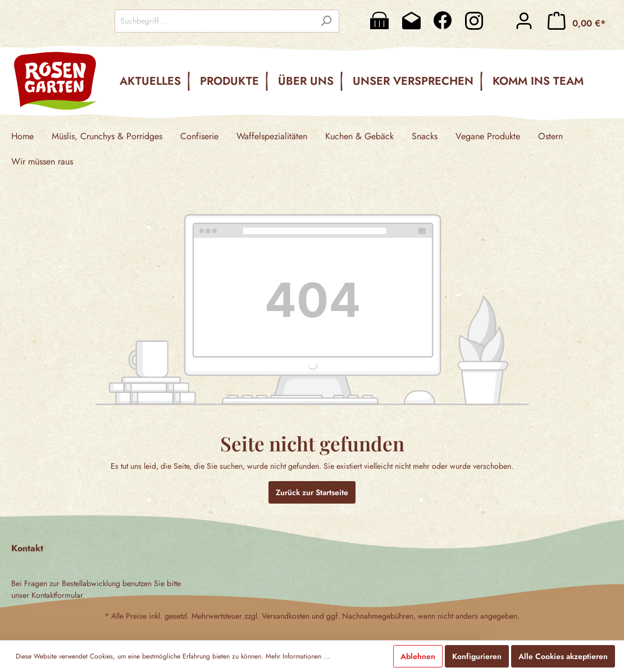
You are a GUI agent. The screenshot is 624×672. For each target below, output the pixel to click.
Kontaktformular (57, 595)
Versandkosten (286, 616)
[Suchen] (326, 21)
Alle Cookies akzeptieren (563, 656)
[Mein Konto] (524, 21)
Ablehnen (418, 656)
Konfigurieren (477, 656)
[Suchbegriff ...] (214, 21)
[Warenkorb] (577, 21)
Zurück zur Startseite (312, 492)
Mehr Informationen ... (298, 656)
